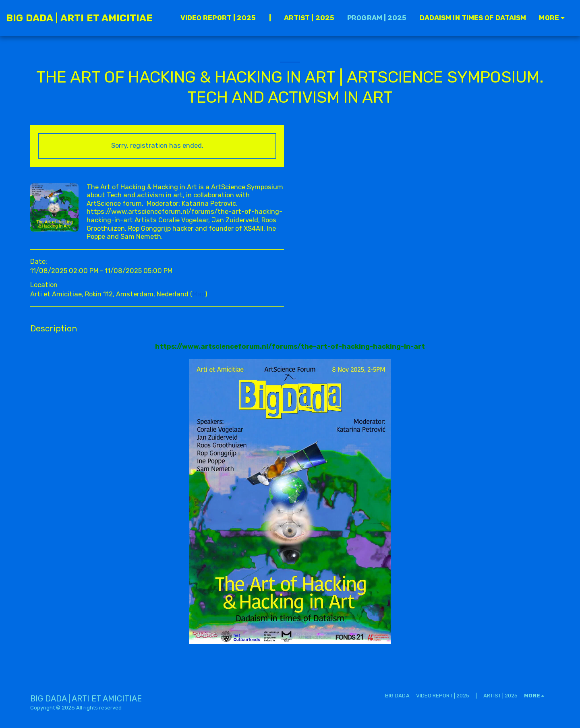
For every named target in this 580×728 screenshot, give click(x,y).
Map (199, 294)
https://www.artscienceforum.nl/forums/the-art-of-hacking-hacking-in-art (290, 346)
